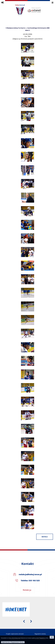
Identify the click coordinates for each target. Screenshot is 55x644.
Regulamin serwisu (40, 634)
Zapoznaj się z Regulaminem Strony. (13, 642)
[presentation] (24, 621)
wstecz (45, 537)
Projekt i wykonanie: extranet (15, 634)
